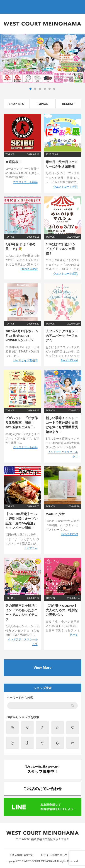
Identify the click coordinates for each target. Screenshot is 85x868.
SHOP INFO (17, 104)
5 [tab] (50, 89)
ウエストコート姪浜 (25, 182)
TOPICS (42, 104)
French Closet (29, 269)
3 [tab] (40, 89)
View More (42, 668)
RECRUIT (68, 104)
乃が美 (74, 635)
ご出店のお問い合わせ (43, 789)
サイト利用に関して (56, 855)
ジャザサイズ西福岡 (25, 360)
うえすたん (31, 548)
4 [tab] (45, 89)
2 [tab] (35, 89)
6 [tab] (54, 89)
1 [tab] (31, 89)
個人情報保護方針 (23, 855)
